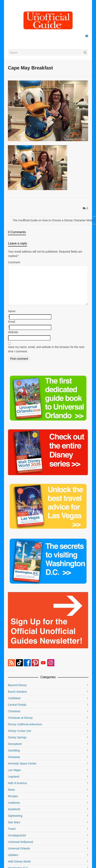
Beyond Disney (17, 685)
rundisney (14, 803)
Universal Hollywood (20, 842)
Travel (12, 829)
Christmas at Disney (20, 718)
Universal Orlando (19, 848)
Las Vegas (14, 770)
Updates (13, 855)
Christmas (14, 711)
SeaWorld (14, 809)
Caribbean (14, 698)
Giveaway (14, 757)
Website (13, 332)
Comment (14, 262)
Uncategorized (17, 835)
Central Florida (17, 705)
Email (12, 322)
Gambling (14, 750)
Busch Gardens (17, 692)
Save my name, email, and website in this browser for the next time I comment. (46, 349)
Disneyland (15, 744)
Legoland (14, 777)
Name (12, 311)
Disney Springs (17, 737)
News (11, 790)
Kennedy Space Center (22, 763)
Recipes (13, 796)
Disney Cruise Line (20, 731)
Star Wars (14, 822)
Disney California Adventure (25, 724)
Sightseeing (15, 816)
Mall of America (17, 783)
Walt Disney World (19, 861)
